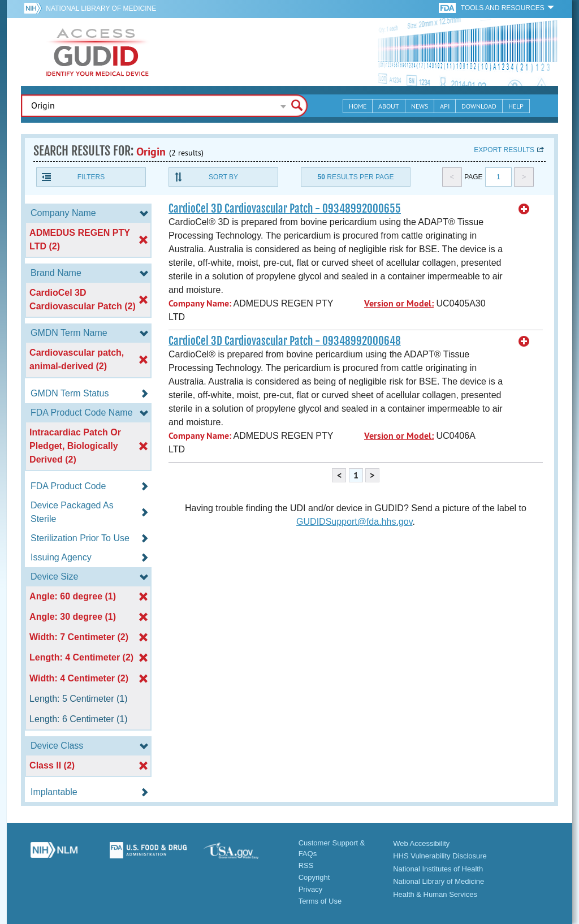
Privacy (311, 889)
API (445, 106)
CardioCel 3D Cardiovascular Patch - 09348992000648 (285, 341)
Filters (91, 177)
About (389, 106)
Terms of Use (320, 901)
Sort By (223, 177)
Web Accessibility (421, 843)
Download (479, 106)
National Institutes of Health (438, 869)
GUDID (97, 52)
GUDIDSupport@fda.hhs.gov (354, 522)
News (420, 106)
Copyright (314, 877)
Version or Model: (399, 303)
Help (516, 106)
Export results (504, 150)
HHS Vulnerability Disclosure (440, 856)
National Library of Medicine (101, 8)
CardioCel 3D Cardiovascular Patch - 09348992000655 (285, 209)
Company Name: (200, 303)
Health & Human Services (435, 894)
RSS (306, 865)
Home (358, 106)
